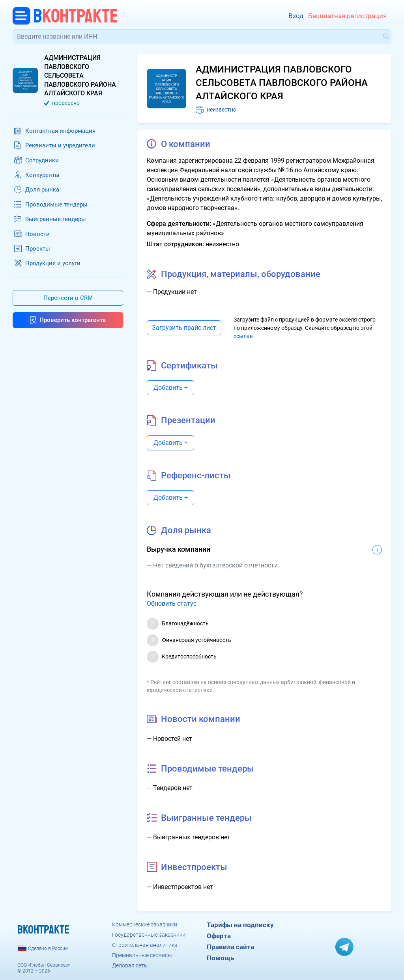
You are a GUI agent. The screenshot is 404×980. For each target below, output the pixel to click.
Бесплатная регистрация (347, 16)
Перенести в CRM (68, 298)
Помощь (220, 958)
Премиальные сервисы (142, 955)
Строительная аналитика (145, 945)
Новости (37, 234)
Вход (296, 16)
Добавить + (171, 388)
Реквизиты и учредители (60, 145)
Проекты (38, 249)
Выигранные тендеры (56, 219)
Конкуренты (42, 175)
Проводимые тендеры (56, 205)
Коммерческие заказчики (145, 924)
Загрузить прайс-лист (184, 328)
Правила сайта (230, 947)
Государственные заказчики (149, 935)
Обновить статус (172, 603)
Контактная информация (60, 131)
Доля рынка (42, 190)
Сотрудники (42, 160)
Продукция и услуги (53, 263)
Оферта (219, 936)
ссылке (243, 336)
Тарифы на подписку (240, 925)
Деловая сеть (130, 965)
